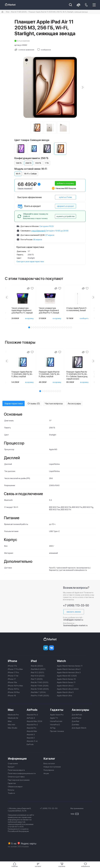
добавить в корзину (65, 183)
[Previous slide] (7, 297)
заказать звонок (74, 612)
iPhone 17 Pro (13, 672)
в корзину (29, 318)
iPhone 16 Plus (14, 692)
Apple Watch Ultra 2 (65, 686)
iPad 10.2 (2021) (38, 672)
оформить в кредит (65, 206)
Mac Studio (13, 728)
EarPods (30, 744)
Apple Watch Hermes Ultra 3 (69, 672)
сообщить (84, 318)
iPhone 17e (12, 666)
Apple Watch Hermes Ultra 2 (69, 669)
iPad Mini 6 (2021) (38, 669)
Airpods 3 (31, 734)
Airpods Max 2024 (34, 721)
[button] (38, 865)
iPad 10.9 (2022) (38, 676)
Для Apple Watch (79, 728)
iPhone (12, 661)
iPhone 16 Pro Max (15, 686)
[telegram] (46, 648)
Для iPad (75, 721)
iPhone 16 (12, 696)
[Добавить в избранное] (44, 50)
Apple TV (54, 718)
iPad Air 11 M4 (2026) (40, 686)
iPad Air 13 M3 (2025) (40, 689)
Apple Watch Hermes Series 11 (70, 666)
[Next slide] (83, 87)
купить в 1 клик (66, 197)
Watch (61, 661)
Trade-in (11, 793)
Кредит (11, 767)
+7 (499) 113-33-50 (76, 605)
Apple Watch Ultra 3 (65, 692)
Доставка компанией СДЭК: (33, 235)
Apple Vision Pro (57, 715)
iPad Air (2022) (37, 666)
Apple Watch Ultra (64, 696)
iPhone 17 (12, 679)
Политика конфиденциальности (22, 773)
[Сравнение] (28, 288)
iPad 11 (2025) (37, 679)
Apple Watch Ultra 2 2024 (68, 689)
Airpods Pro (32, 728)
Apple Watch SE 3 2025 (67, 676)
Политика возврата (16, 770)
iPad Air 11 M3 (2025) (40, 682)
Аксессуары (80, 710)
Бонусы (11, 790)
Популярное (49, 770)
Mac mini (11, 725)
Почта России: (27, 239)
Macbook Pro (13, 715)
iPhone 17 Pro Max (15, 669)
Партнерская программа (19, 780)
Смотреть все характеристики (30, 262)
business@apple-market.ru (75, 625)
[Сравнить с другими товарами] (24, 50)
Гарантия (12, 783)
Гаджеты (57, 710)
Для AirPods (77, 715)
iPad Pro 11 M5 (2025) (40, 696)
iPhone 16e (12, 682)
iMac (10, 721)
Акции (46, 773)
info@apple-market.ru (73, 620)
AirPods (32, 710)
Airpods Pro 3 (32, 715)
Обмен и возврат (15, 787)
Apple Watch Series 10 (66, 679)
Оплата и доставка (16, 777)
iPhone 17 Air (13, 676)
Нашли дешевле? (25, 188)
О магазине (13, 763)
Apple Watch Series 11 (66, 682)
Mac (11, 710)
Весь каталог (49, 763)
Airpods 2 (31, 738)
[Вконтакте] (52, 648)
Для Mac (75, 725)
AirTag (53, 728)
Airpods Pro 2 (32, 725)
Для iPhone (76, 718)
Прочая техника (57, 731)
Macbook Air (13, 718)
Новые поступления (52, 767)
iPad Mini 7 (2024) (38, 692)
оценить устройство (66, 216)
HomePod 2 (55, 725)
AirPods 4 (31, 718)
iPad (34, 661)
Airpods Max (32, 731)
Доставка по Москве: (30, 226)
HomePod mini (56, 721)
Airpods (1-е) (32, 741)
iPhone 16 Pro (13, 689)
